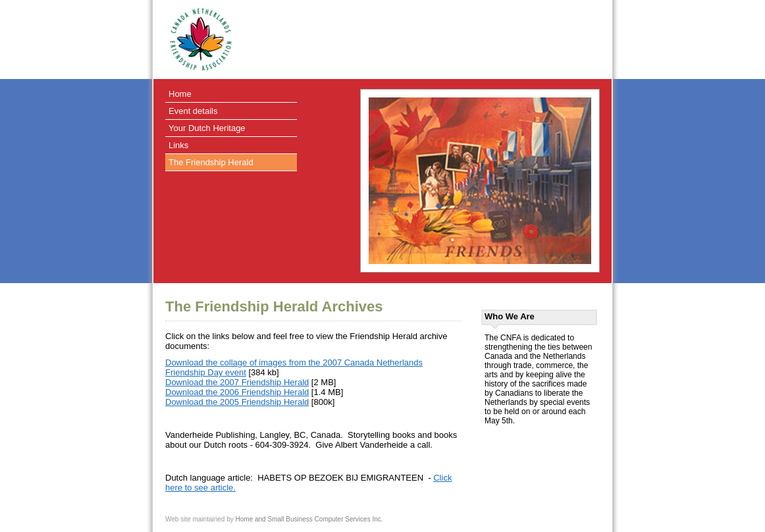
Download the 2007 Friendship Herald (237, 382)
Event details (193, 111)
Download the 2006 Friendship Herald (237, 392)
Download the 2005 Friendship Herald (237, 402)
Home (180, 94)
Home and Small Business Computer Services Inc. (309, 519)
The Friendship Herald (211, 162)
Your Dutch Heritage (207, 128)
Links (178, 145)
